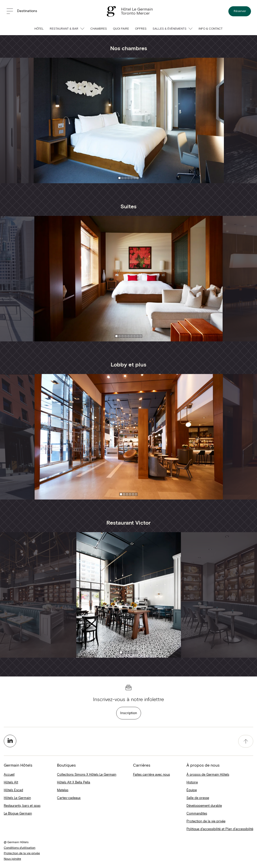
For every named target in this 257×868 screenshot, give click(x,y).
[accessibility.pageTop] (246, 741)
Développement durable (204, 806)
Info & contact (211, 29)
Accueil (9, 775)
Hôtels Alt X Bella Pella (74, 783)
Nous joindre (12, 859)
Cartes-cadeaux (69, 798)
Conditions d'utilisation (20, 848)
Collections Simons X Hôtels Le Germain (87, 775)
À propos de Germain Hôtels (208, 775)
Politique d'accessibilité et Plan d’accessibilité (220, 829)
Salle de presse (198, 798)
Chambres (99, 29)
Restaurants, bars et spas (22, 806)
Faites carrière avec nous (151, 775)
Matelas (63, 790)
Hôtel (39, 29)
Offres (141, 29)
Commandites (197, 814)
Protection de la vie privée (206, 821)
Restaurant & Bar (67, 29)
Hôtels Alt (11, 783)
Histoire (192, 783)
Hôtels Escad (13, 790)
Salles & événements (173, 29)
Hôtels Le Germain (17, 798)
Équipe (192, 790)
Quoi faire (121, 29)
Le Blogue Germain (18, 814)
